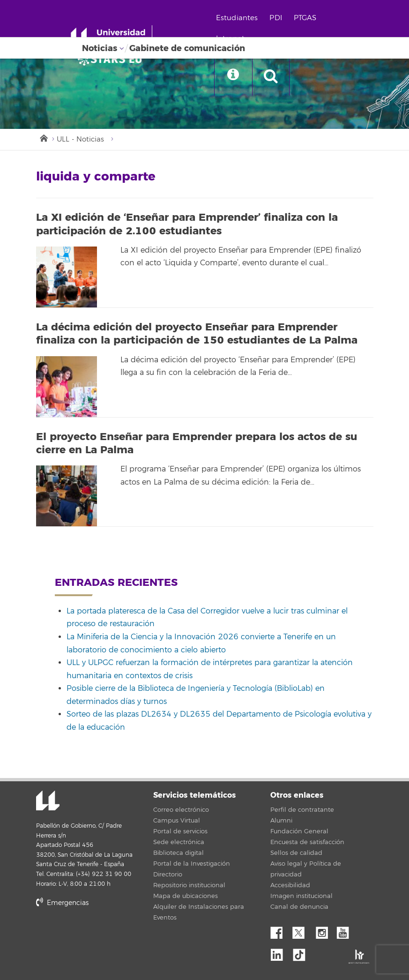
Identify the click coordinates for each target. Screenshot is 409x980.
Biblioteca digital (178, 853)
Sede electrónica (179, 842)
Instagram (324, 930)
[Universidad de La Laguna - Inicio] (111, 37)
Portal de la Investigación (192, 864)
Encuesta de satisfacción (307, 842)
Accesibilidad (290, 885)
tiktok (302, 952)
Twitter (302, 930)
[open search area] (271, 77)
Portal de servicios (180, 831)
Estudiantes (237, 18)
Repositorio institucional (189, 885)
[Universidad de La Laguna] (112, 59)
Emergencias (62, 903)
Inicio (43, 137)
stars (106, 935)
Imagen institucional (301, 896)
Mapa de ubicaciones (186, 896)
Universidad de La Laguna (48, 801)
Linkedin (280, 952)
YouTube (346, 930)
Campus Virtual (177, 821)
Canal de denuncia (299, 907)
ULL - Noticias (80, 139)
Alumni (281, 821)
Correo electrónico (181, 810)
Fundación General (299, 831)
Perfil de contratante (302, 810)
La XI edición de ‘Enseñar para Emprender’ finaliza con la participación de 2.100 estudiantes (187, 224)
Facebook (280, 930)
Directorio (168, 875)
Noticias (100, 48)
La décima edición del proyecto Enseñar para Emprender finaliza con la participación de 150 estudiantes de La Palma (197, 334)
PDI (275, 18)
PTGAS (305, 18)
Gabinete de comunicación (187, 48)
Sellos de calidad (296, 853)
